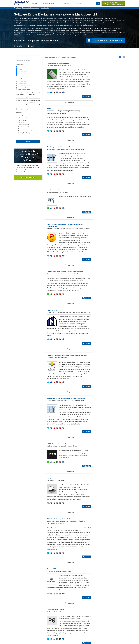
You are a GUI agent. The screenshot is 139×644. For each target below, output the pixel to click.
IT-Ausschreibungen (51, 629)
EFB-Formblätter (22, 121)
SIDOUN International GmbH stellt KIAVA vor (28, 597)
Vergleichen (65, 107)
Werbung (32, 631)
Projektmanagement (23, 127)
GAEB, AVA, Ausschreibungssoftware (65, 505)
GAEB (16, 35)
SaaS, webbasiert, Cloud (24, 89)
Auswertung (21, 119)
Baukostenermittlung (89, 25)
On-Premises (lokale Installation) (27, 87)
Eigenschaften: (20, 79)
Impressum (17, 635)
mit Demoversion (22, 81)
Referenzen (17, 631)
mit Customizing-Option (24, 85)
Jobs (15, 633)
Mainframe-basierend (24, 73)
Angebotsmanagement (24, 117)
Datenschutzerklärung (78, 642)
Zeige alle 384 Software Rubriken (69, 515)
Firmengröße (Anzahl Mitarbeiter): (34, 101)
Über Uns (16, 629)
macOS (20, 69)
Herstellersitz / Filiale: (21, 100)
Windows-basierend (23, 67)
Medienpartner (33, 633)
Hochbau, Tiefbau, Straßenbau (99, 505)
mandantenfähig (22, 83)
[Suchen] (98, 3)
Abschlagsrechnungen (24, 115)
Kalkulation (21, 123)
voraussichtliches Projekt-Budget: (20, 94)
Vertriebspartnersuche (52, 631)
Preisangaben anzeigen (23, 109)
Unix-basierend (22, 71)
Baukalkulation (45, 8)
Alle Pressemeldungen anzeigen (69, 611)
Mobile (20, 75)
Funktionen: (19, 113)
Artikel (32, 46)
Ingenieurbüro (21, 508)
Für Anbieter (65, 3)
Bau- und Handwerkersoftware (31, 8)
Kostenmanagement (23, 125)
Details (78, 101)
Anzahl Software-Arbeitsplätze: (33, 94)
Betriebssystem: (20, 65)
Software (35, 3)
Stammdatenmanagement (25, 131)
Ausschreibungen (49, 3)
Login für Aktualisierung (36, 635)
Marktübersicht (21, 46)
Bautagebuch (21, 505)
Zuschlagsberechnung (24, 133)
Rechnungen (21, 129)
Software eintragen (35, 629)
